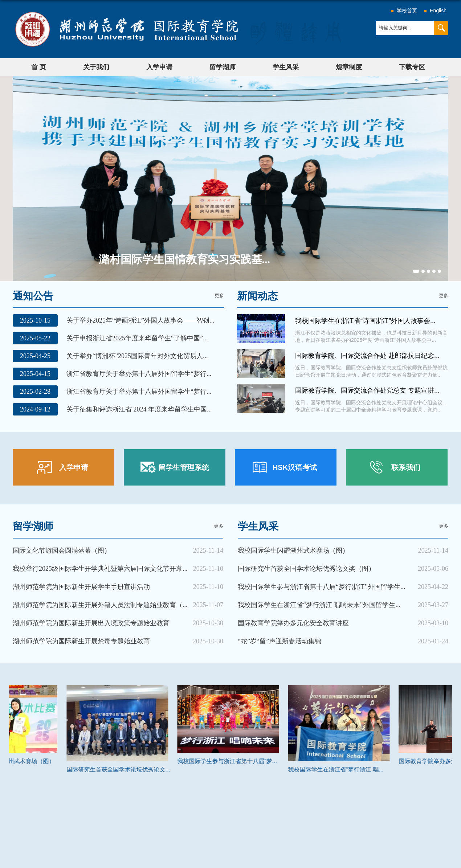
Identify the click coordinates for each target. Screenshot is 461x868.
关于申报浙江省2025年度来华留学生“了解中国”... (137, 338)
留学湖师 (223, 67)
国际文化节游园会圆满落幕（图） (62, 550)
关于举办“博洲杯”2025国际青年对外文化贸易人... (137, 356)
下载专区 (412, 67)
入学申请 (159, 67)
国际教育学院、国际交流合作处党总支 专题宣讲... (367, 390)
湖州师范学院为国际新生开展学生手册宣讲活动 (81, 587)
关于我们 (96, 67)
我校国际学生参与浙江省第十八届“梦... (276, 761)
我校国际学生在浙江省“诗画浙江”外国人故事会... (365, 321)
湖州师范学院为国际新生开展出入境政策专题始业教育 (91, 623)
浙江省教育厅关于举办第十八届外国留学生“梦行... (139, 374)
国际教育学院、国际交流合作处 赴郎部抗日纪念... (367, 356)
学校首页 (407, 11)
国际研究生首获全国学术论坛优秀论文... (167, 769)
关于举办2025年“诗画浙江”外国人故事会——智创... (140, 320)
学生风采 (286, 67)
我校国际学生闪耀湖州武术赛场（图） (293, 550)
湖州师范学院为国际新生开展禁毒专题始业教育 (81, 641)
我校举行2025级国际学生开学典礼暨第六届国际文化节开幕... (100, 569)
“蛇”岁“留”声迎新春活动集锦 (280, 641)
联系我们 (406, 467)
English (438, 11)
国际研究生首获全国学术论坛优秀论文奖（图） (306, 569)
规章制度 (349, 67)
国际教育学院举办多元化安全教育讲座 (293, 623)
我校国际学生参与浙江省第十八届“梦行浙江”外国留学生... (321, 587)
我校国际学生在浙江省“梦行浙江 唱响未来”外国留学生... (319, 605)
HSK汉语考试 (295, 467)
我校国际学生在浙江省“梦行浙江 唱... (385, 769)
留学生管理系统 (184, 467)
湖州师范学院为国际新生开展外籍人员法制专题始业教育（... (100, 605)
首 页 (39, 67)
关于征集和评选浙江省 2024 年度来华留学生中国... (139, 409)
